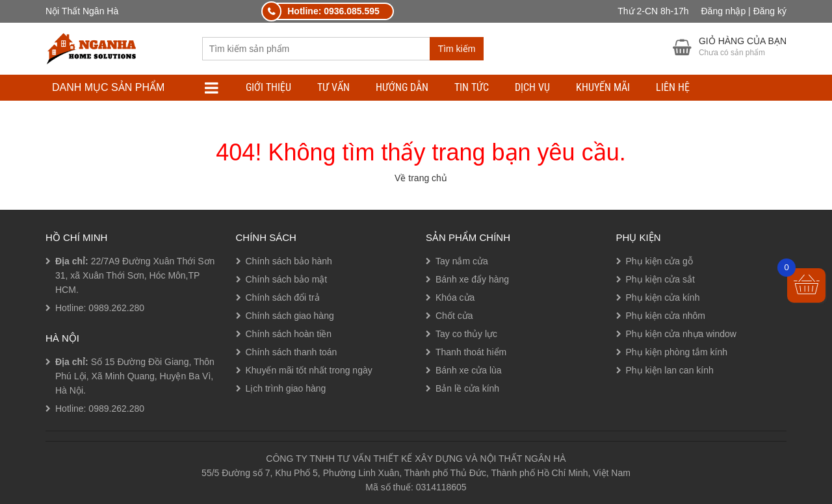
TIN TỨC (472, 87)
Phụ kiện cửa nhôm (666, 316)
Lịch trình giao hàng (286, 388)
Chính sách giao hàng (290, 316)
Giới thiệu (268, 87)
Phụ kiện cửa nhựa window (681, 334)
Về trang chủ (421, 178)
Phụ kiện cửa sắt (660, 279)
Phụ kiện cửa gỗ (659, 261)
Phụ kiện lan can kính (670, 370)
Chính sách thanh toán (292, 352)
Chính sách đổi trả (283, 297)
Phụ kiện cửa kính (663, 297)
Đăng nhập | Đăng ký (744, 11)
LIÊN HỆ (673, 87)
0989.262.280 (116, 308)
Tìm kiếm (457, 49)
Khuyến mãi (603, 87)
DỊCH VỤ (532, 87)
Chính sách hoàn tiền (289, 334)
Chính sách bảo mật (287, 279)
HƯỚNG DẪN (402, 87)
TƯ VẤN (333, 87)
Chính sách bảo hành (289, 261)
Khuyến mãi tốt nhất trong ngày (309, 370)
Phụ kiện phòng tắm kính (677, 352)
